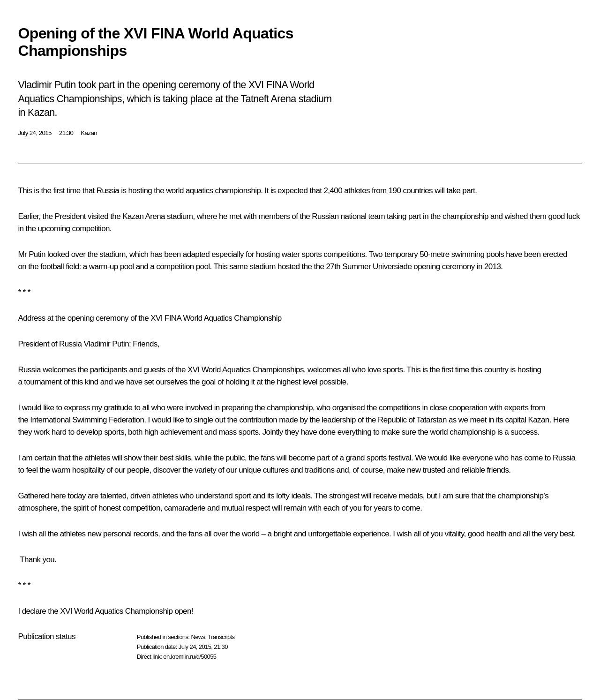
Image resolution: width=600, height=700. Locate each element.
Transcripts (221, 637)
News (198, 637)
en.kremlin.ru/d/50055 (190, 657)
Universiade (392, 267)
